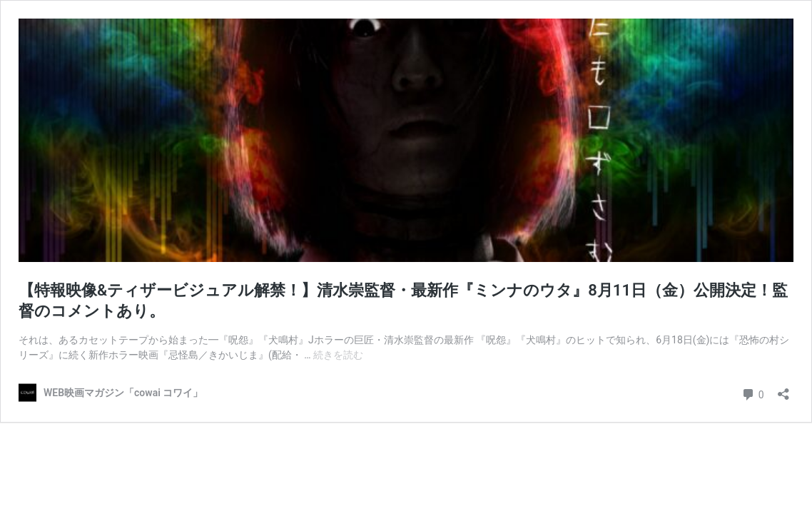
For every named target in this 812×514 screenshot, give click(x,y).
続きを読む (338, 355)
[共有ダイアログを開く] (783, 389)
